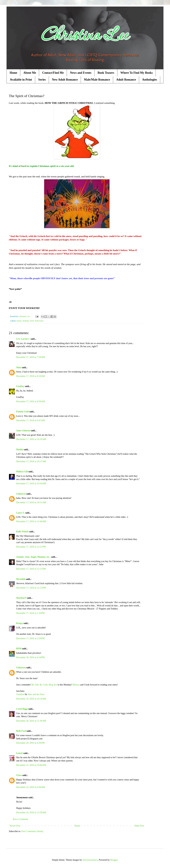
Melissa (76, 685)
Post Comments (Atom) (32, 831)
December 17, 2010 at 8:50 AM (31, 401)
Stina (19, 367)
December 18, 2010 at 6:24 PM (30, 657)
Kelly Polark (22, 532)
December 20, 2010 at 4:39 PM (30, 743)
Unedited (20, 694)
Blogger (114, 860)
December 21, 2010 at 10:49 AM (31, 765)
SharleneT (21, 598)
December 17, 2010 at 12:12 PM (31, 547)
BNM (19, 649)
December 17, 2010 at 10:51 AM (31, 502)
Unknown (21, 494)
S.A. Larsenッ (23, 339)
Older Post (139, 826)
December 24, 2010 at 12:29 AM (31, 813)
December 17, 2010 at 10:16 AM (31, 439)
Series (42, 80)
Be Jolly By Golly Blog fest (44, 685)
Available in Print (21, 80)
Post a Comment (21, 819)
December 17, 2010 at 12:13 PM (31, 588)
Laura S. (20, 513)
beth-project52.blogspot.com (29, 739)
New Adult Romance (65, 80)
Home (13, 73)
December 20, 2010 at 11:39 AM (31, 721)
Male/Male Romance (97, 80)
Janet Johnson (23, 431)
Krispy (20, 623)
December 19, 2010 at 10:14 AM (31, 699)
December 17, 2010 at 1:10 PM (30, 613)
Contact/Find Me (53, 73)
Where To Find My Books (137, 73)
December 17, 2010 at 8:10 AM (31, 376)
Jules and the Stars (36, 694)
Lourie (19, 753)
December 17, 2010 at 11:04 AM (31, 521)
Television (39, 321)
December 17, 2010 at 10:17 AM (31, 461)
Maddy (20, 450)
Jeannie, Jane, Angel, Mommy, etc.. (33, 557)
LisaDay (20, 386)
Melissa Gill (22, 472)
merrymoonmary (90, 860)
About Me (30, 73)
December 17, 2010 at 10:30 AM (31, 484)
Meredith (21, 579)
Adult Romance (126, 80)
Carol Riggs (22, 709)
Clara (19, 775)
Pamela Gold (22, 412)
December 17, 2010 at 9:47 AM (31, 420)
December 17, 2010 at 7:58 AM (31, 357)
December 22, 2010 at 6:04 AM (31, 787)
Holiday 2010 (28, 321)
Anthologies (150, 80)
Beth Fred (21, 731)
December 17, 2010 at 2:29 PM (30, 638)
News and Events (81, 73)
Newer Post (15, 826)
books (19, 321)
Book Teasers (106, 73)
